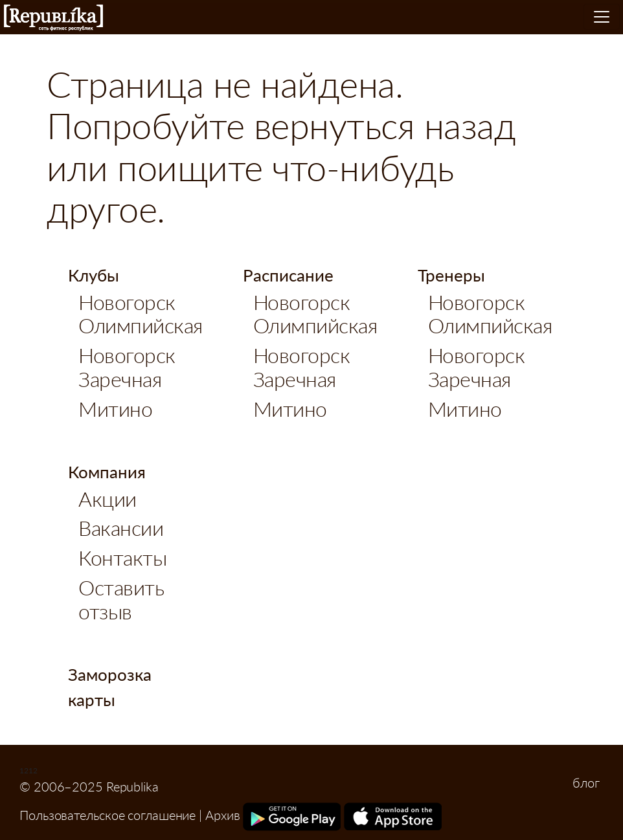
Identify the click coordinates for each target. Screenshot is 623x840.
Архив (223, 815)
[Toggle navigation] (602, 17)
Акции (108, 499)
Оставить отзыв (121, 599)
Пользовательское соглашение (108, 815)
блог (586, 782)
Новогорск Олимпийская (141, 314)
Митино (115, 409)
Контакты (122, 558)
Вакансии (121, 528)
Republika (53, 18)
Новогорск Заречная (127, 367)
